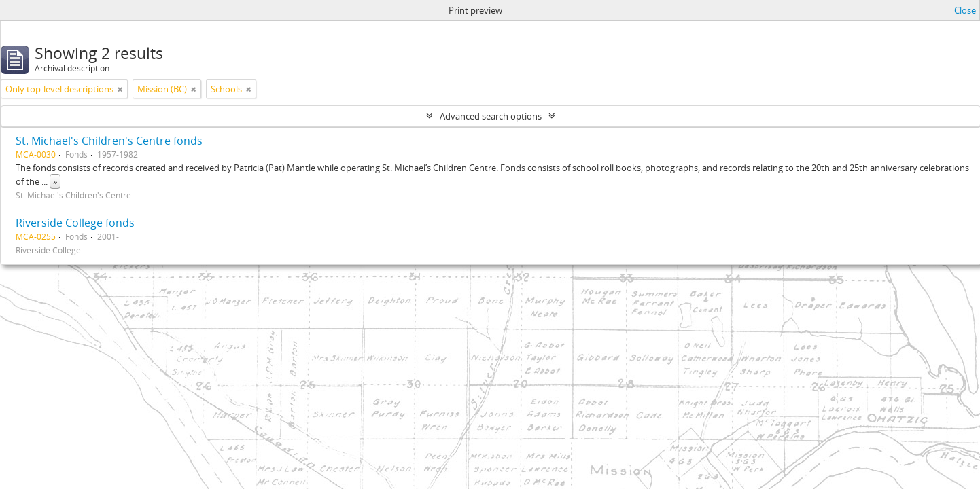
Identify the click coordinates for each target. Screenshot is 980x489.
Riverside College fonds (75, 223)
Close (965, 10)
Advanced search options (491, 116)
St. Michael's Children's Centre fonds (109, 141)
